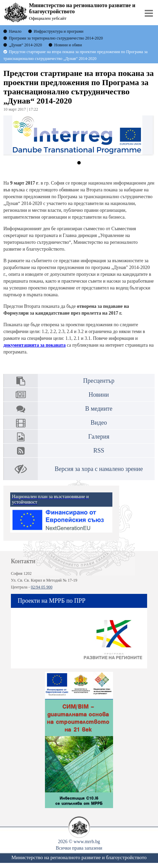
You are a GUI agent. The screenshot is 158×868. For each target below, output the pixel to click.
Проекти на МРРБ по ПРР (52, 601)
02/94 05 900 (42, 587)
